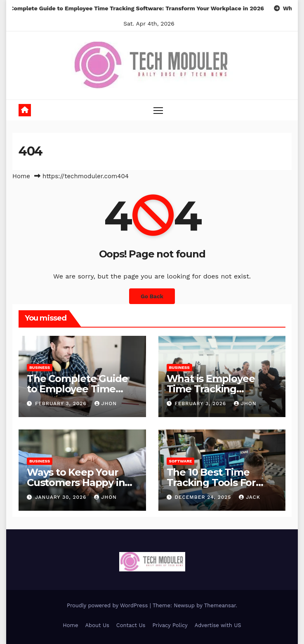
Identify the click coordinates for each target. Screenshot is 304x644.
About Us (97, 625)
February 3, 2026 (62, 403)
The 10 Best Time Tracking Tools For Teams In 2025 (211, 482)
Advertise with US (218, 625)
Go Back (152, 296)
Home (21, 176)
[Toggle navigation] (158, 110)
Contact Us (131, 625)
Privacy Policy (170, 625)
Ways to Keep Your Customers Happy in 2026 (76, 482)
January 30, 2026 (62, 497)
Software (181, 461)
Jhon (106, 403)
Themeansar (220, 605)
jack (250, 497)
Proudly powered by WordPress (108, 605)
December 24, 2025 (204, 497)
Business (40, 367)
